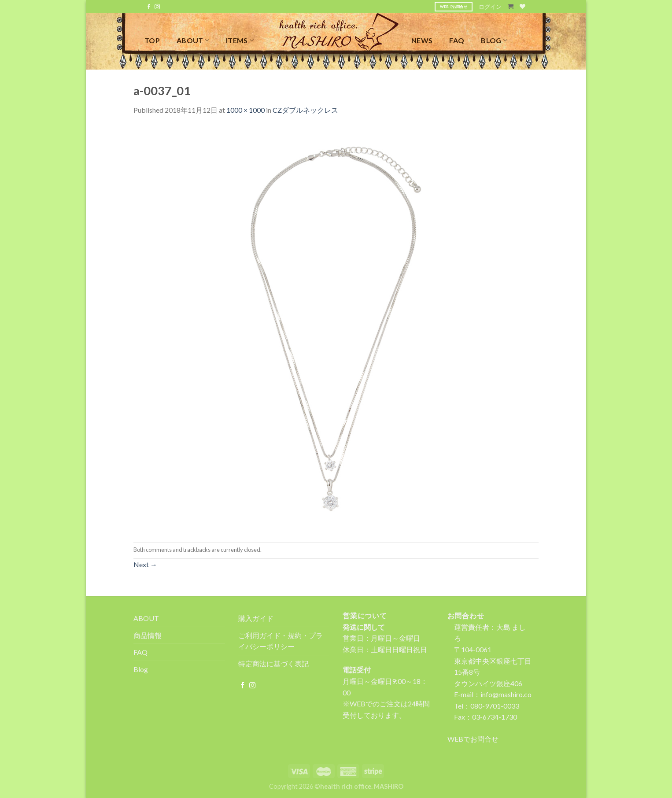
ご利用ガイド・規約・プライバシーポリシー (281, 641)
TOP (152, 40)
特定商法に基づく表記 (273, 663)
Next (145, 564)
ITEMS (240, 40)
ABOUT (193, 40)
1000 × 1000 (246, 110)
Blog (141, 669)
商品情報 (148, 635)
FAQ (457, 40)
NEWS (422, 40)
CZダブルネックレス (305, 110)
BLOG (494, 40)
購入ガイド (256, 618)
